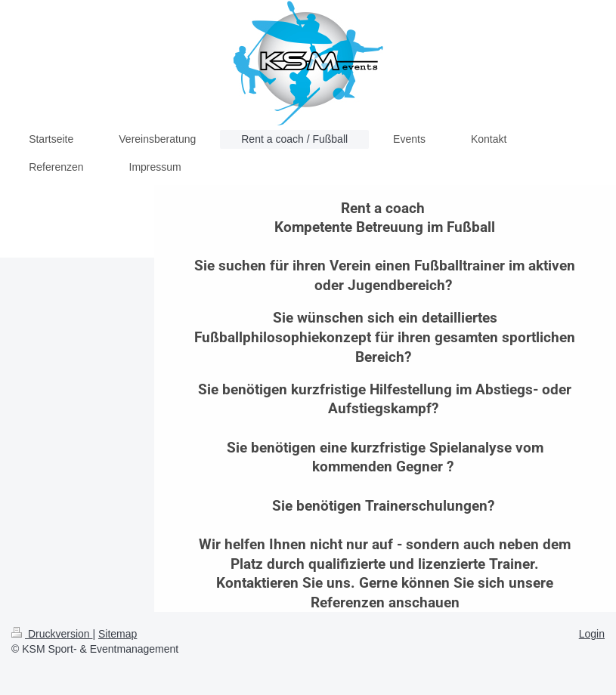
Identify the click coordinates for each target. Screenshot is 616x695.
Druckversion (52, 634)
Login (592, 634)
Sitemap (118, 634)
